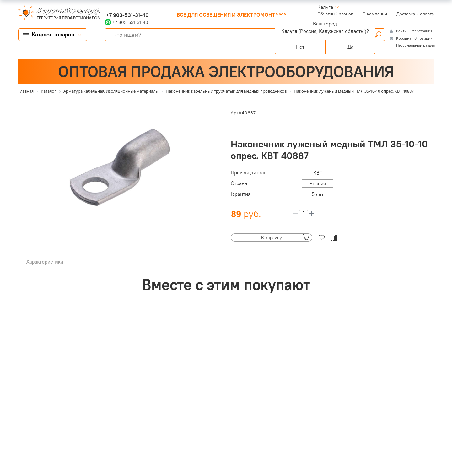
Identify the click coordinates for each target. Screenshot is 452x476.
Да (350, 47)
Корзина (404, 38)
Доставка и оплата (415, 14)
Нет (300, 47)
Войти (402, 31)
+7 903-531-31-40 (127, 15)
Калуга (325, 7)
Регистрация (421, 31)
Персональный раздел (416, 45)
